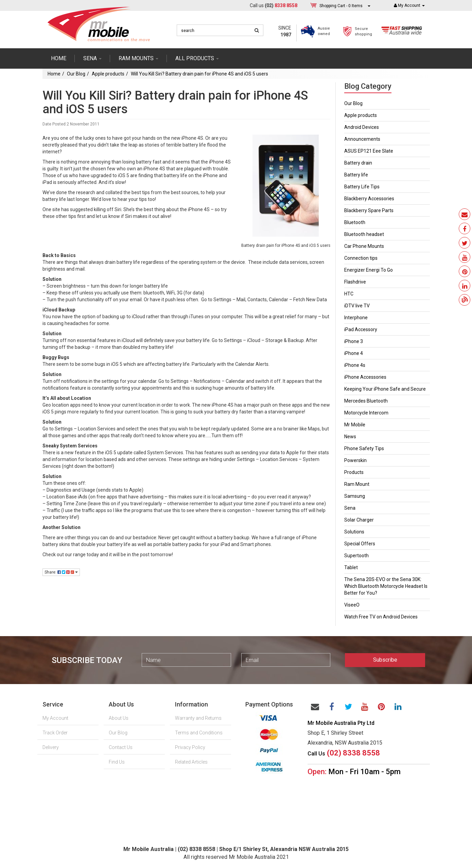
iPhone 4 (354, 353)
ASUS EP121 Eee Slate (369, 151)
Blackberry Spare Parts (369, 210)
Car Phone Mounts (364, 246)
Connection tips (361, 258)
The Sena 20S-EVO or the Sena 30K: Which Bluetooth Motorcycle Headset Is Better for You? (386, 586)
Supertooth (356, 556)
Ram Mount (357, 484)
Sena (350, 508)
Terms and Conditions (199, 733)
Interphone (356, 318)
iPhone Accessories (365, 377)
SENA (92, 58)
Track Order (55, 733)
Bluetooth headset (364, 234)
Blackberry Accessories (369, 199)
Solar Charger (359, 520)
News (350, 437)
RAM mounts (138, 58)
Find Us (117, 762)
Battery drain (358, 163)
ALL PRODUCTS (197, 58)
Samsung (355, 496)
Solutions (354, 532)
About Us (119, 718)
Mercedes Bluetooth (366, 401)
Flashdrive (355, 282)
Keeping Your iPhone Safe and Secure (385, 389)
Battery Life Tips (362, 187)
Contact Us (121, 747)
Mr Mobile (355, 425)
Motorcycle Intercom (366, 413)
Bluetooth (355, 222)
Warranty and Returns (198, 718)
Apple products (108, 74)
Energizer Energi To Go (369, 270)
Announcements (362, 139)
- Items (341, 6)
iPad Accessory (361, 329)
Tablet (351, 567)
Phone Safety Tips (364, 448)
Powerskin (355, 460)
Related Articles (191, 762)
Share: (61, 572)
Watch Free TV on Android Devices (381, 617)
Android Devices (362, 127)
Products (354, 472)
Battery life (356, 175)
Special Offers (360, 544)
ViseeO (352, 605)
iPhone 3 (354, 341)
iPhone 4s (355, 365)
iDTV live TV (357, 306)
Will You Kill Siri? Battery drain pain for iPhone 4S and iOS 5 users (199, 74)
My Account (55, 718)
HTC (349, 294)
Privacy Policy (190, 747)
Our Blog (76, 74)
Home (59, 58)
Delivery (51, 747)
